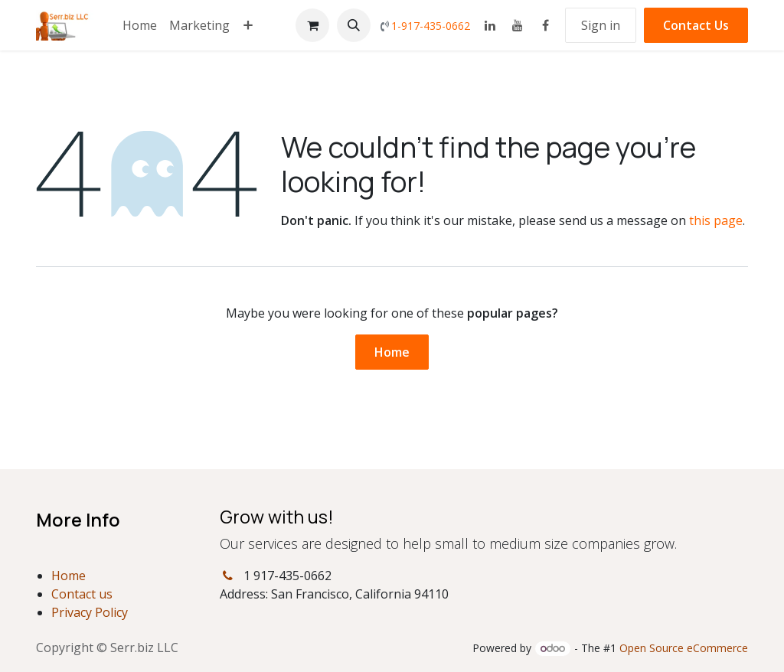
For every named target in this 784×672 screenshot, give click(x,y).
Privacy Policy (90, 612)
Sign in (601, 25)
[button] (354, 25)
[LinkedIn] (490, 25)
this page (716, 220)
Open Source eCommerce (684, 648)
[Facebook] (545, 25)
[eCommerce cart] (312, 25)
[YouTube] (518, 25)
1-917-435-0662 (431, 26)
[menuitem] (140, 25)
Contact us (82, 594)
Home (392, 352)
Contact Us (696, 25)
